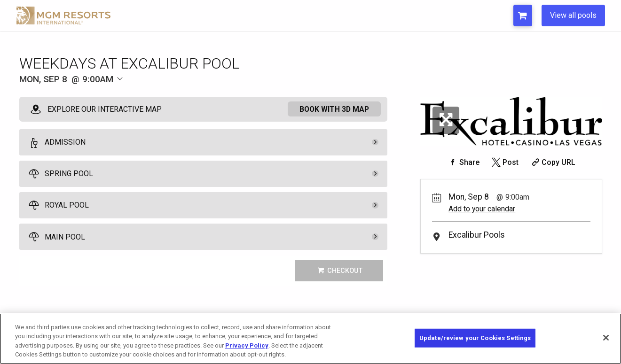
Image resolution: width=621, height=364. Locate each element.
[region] (310, 339)
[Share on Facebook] (463, 162)
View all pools (573, 15)
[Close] (606, 338)
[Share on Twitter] (504, 162)
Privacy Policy (247, 345)
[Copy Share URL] (553, 162)
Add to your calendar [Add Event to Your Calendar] (482, 209)
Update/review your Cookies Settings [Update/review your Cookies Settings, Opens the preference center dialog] (475, 338)
